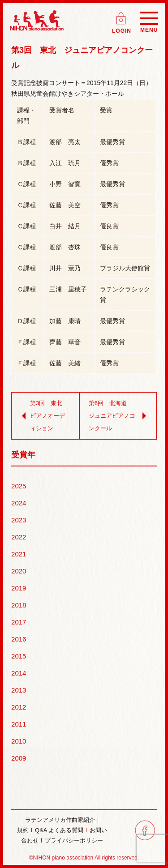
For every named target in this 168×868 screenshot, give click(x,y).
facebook (145, 830)
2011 (19, 724)
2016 (19, 639)
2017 (19, 622)
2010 (19, 741)
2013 (19, 690)
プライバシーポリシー (74, 840)
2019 (19, 588)
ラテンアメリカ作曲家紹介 (60, 820)
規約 (23, 830)
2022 (19, 537)
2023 (19, 520)
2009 (19, 758)
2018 (19, 605)
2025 (19, 486)
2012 (19, 707)
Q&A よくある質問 (59, 830)
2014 (19, 673)
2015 (19, 656)
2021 (19, 554)
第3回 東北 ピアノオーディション (43, 416)
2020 (19, 571)
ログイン (122, 15)
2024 (19, 503)
